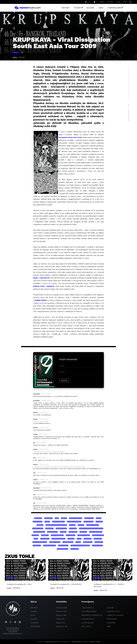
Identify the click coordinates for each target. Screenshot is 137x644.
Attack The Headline (40, 542)
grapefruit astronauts (92, 615)
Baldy (35, 278)
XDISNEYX (51, 286)
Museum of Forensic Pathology (56, 525)
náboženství (88, 542)
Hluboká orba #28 (76, 518)
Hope (36, 539)
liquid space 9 (88, 608)
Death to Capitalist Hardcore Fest (91, 528)
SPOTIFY (125, 2)
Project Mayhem (98, 535)
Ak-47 (79, 539)
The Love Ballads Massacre (80, 546)
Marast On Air (76, 106)
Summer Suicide (61, 528)
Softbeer (35, 535)
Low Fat (81, 525)
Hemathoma (73, 532)
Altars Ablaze (88, 623)
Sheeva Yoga (89, 518)
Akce (101, 8)
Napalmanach (88, 522)
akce (33, 615)
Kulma (47, 522)
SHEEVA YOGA (39, 286)
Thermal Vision (55, 542)
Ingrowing (37, 546)
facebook (35, 623)
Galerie (90, 8)
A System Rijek (68, 542)
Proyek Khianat (62, 549)
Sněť (109, 626)
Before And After (49, 546)
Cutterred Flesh (89, 611)
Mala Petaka (70, 535)
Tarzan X (71, 539)
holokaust (99, 542)
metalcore (74, 549)
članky (34, 611)
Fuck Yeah (73, 528)
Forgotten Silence (115, 615)
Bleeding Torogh (84, 535)
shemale (40, 525)
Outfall (63, 532)
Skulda (15, 57)
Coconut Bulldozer (74, 522)
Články (78, 8)
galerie (34, 619)
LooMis (98, 642)
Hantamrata (45, 539)
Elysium (110, 608)
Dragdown (98, 539)
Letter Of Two (97, 546)
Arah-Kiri (83, 532)
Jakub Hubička (76, 642)
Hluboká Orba (42, 70)
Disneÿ (99, 518)
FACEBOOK (102, 2)
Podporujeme (115, 8)
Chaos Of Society (93, 525)
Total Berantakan (96, 532)
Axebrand (45, 535)
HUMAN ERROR (41, 300)
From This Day (63, 546)
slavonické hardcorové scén (70, 137)
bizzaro (92, 642)
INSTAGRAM (110, 2)
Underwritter (52, 532)
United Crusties (62, 70)
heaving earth (88, 619)
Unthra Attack (38, 528)
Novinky (66, 8)
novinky (34, 608)
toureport (48, 518)
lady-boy (99, 522)
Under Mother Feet (58, 539)
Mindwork (111, 623)
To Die (78, 542)
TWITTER (118, 2)
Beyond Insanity (39, 532)
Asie (57, 518)
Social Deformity (58, 522)
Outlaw (72, 525)
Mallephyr (86, 626)
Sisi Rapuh (88, 539)
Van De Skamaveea (57, 535)
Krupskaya (38, 518)
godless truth (113, 611)
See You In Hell (93, 67)
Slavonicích (45, 278)
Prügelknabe (37, 522)
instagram (35, 626)
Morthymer (112, 619)
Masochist (49, 528)
